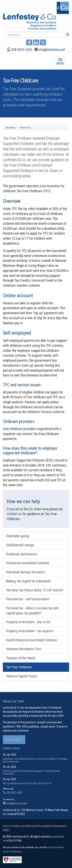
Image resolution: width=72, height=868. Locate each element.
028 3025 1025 (21, 50)
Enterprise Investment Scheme (28, 563)
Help (5, 830)
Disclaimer (60, 826)
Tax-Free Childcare (19, 667)
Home (6, 826)
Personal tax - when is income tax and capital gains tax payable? (32, 611)
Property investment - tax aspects (30, 631)
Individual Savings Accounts (25, 572)
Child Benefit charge (20, 545)
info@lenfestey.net (52, 50)
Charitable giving (17, 536)
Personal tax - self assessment (28, 599)
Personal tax (25, 128)
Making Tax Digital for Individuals (28, 581)
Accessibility (45, 826)
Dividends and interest (22, 554)
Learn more (14, 740)
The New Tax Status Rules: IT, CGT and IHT (35, 590)
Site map (31, 826)
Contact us (18, 826)
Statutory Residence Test (24, 649)
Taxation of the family (21, 658)
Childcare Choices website (46, 412)
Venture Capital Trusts (22, 676)
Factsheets (11, 128)
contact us (14, 514)
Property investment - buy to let (28, 622)
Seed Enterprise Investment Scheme (31, 640)
